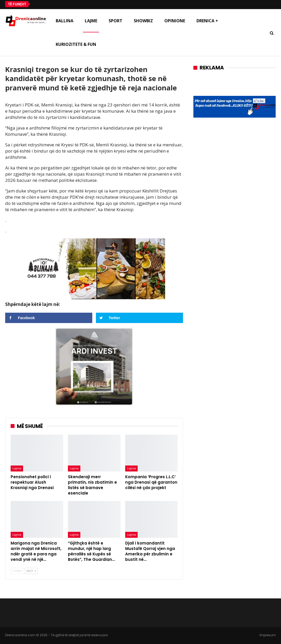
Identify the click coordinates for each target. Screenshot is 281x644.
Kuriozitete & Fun (76, 44)
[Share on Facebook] (49, 318)
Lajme (91, 21)
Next (31, 571)
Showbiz (143, 21)
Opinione (175, 21)
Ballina (65, 21)
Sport (115, 21)
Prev (17, 571)
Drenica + (207, 21)
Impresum (268, 635)
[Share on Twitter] (139, 318)
